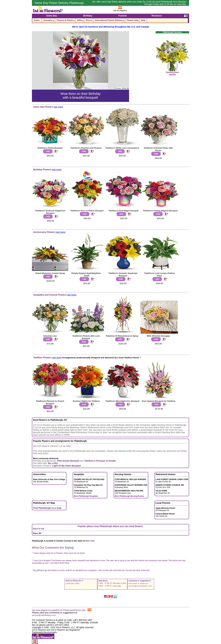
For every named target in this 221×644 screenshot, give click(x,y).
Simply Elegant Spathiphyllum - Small (86, 274)
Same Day (52, 16)
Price (88, 20)
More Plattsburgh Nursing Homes (129, 496)
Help (143, 20)
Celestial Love (50, 336)
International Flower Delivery (109, 20)
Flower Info (132, 20)
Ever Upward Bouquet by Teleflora (159, 401)
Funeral (122, 16)
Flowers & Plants (65, 20)
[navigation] (110, 21)
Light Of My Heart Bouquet (66, 466)
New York (90, 541)
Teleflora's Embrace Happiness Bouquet (50, 212)
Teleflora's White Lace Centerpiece (122, 148)
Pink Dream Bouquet (68, 461)
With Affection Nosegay (158, 336)
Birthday (88, 16)
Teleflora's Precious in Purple (100, 461)
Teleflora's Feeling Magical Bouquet (160, 211)
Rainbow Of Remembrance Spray (122, 336)
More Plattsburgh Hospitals (86, 496)
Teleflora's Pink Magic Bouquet (124, 211)
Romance (157, 16)
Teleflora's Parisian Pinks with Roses (158, 149)
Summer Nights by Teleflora (86, 401)
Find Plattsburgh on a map (47, 508)
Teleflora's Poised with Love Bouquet (86, 337)
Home (37, 20)
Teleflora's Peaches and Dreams (86, 148)
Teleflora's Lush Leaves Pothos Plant (159, 274)
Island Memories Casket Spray (50, 273)
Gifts (79, 20)
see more (58, 107)
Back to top (39, 529)
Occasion (48, 20)
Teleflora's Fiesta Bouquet (50, 148)
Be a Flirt (53, 463)
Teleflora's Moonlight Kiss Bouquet (122, 401)
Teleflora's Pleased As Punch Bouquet (50, 402)
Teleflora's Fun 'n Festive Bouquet (87, 211)
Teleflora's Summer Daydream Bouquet (123, 274)
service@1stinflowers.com (140, 586)
